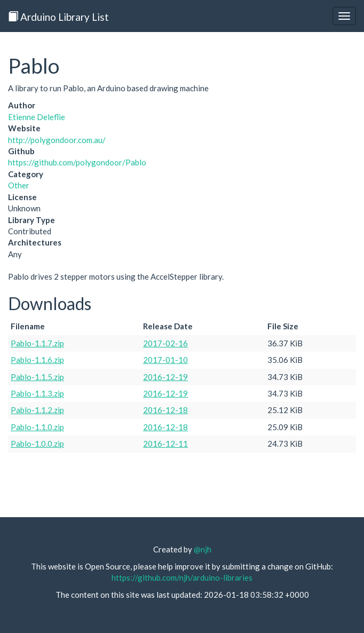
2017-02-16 (165, 343)
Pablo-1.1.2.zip (37, 410)
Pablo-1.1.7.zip (37, 343)
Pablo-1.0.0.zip (37, 444)
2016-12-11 (165, 444)
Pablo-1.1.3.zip (37, 393)
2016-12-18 (165, 410)
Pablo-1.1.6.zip (37, 360)
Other (19, 185)
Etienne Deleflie (37, 117)
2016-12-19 (165, 377)
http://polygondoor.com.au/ (57, 140)
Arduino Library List (58, 17)
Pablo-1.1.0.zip (37, 427)
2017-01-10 (165, 360)
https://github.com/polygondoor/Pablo (77, 162)
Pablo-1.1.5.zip (37, 377)
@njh (203, 549)
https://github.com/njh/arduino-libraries (182, 577)
